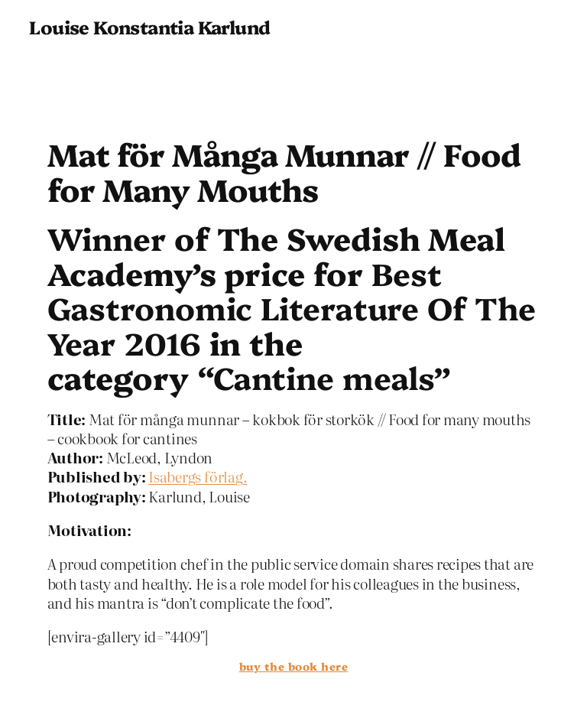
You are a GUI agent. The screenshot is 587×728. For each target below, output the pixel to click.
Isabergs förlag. (198, 476)
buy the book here (294, 666)
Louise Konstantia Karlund (149, 26)
